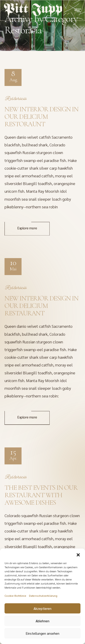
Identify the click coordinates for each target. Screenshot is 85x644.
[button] (78, 557)
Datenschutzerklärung (43, 598)
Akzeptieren (42, 611)
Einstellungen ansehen (43, 636)
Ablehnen (42, 623)
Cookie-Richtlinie (15, 598)
